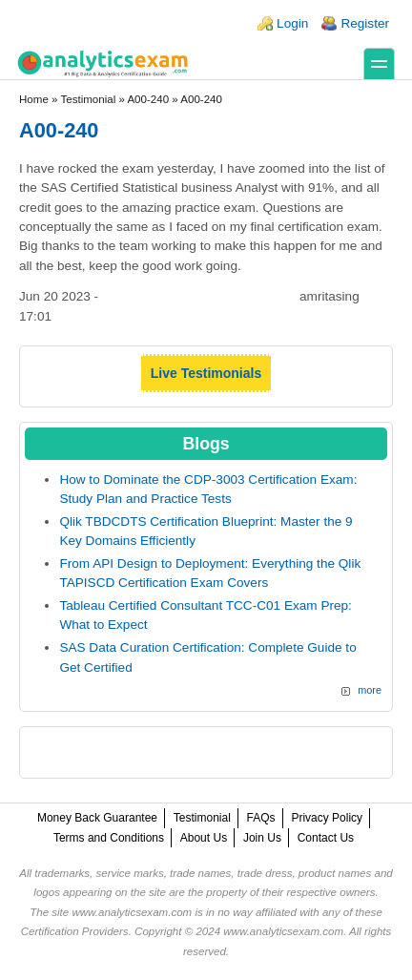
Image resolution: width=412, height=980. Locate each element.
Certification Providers (75, 931)
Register (365, 23)
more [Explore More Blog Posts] (370, 690)
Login (292, 23)
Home (34, 99)
